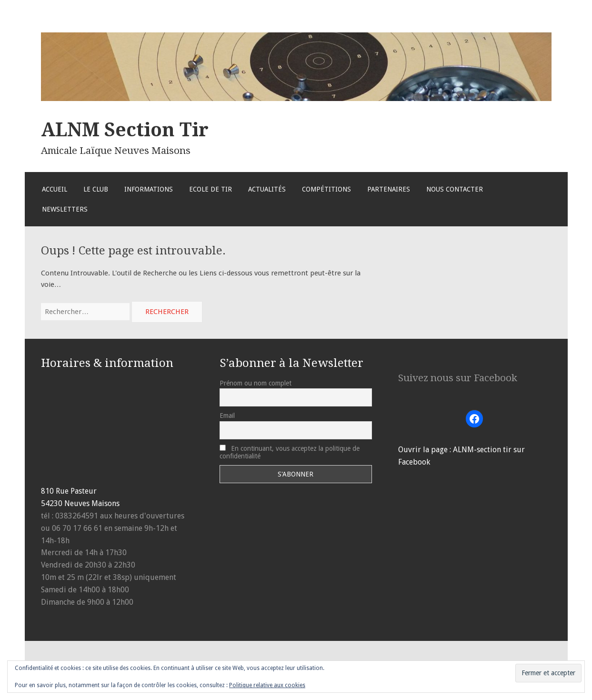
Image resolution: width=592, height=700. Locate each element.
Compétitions (326, 189)
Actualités (267, 189)
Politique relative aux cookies (267, 685)
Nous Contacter (455, 189)
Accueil (55, 189)
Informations (149, 189)
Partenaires (389, 189)
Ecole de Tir (211, 189)
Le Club (96, 189)
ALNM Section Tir (125, 130)
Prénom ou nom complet (256, 383)
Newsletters (65, 209)
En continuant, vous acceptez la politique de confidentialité (290, 452)
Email (227, 416)
